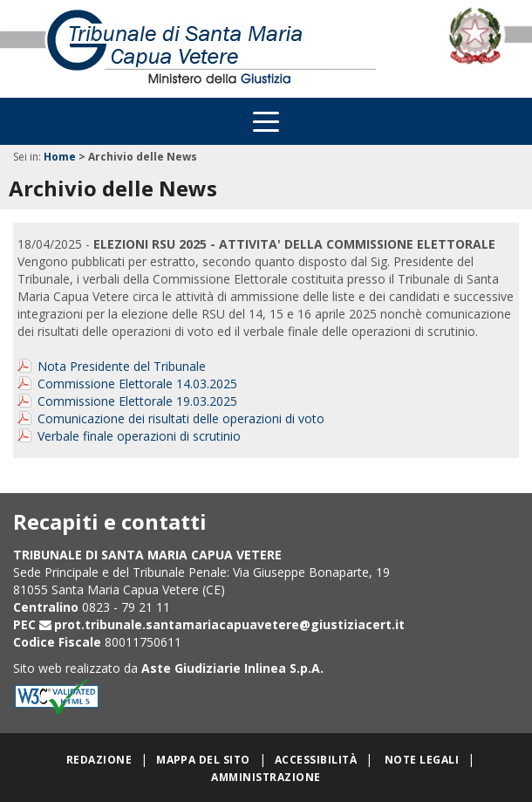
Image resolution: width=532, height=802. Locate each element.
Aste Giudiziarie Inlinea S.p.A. (232, 668)
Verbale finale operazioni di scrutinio (139, 436)
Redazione (99, 760)
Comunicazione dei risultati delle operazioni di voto (181, 418)
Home (60, 157)
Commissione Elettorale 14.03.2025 (137, 384)
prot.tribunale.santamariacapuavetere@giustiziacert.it (229, 624)
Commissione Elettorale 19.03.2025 (137, 401)
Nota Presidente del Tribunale (122, 366)
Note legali (422, 760)
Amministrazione (266, 777)
